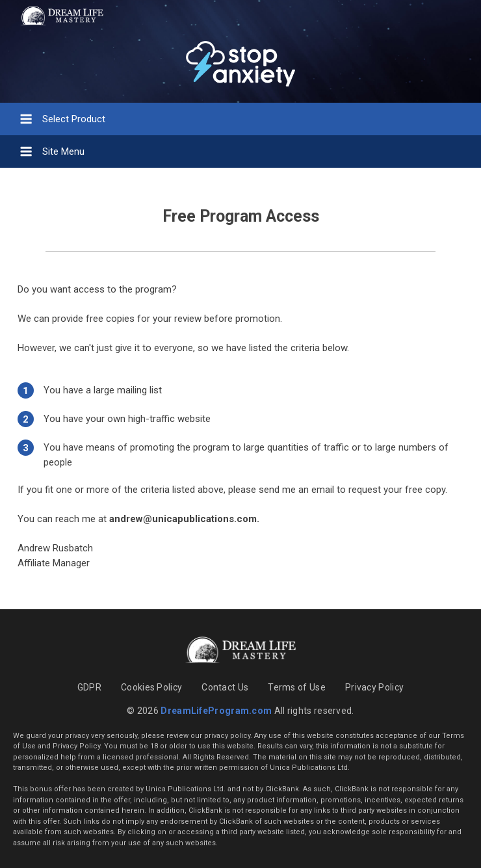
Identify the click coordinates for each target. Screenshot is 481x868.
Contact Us (225, 687)
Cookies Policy (151, 687)
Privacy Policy (374, 687)
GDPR (89, 687)
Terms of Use (297, 687)
